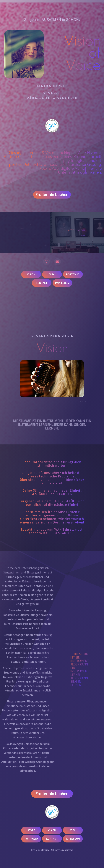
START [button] (31, 830)
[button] (47, 262)
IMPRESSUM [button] (62, 283)
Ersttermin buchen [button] (52, 195)
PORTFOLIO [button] (73, 274)
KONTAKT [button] (42, 283)
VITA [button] (52, 274)
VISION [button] (31, 274)
